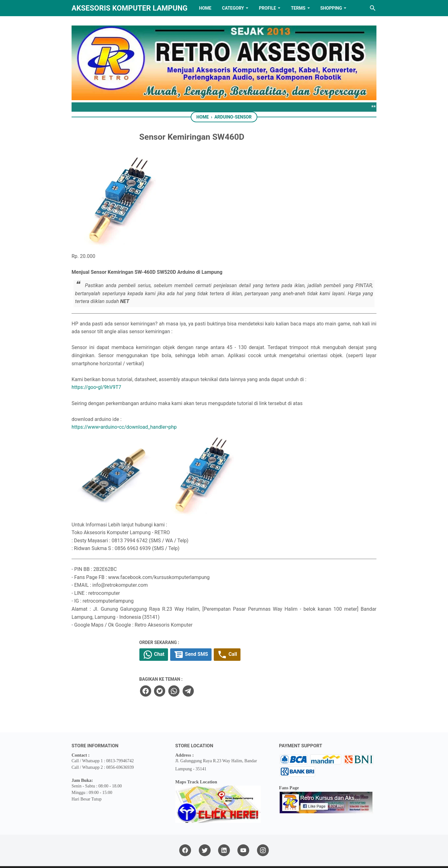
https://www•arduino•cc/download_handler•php (124, 409)
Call (281, 637)
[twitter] (207, 673)
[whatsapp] (221, 673)
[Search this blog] (373, 8)
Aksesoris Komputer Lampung (130, 8)
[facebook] (193, 673)
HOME (205, 8)
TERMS (298, 8)
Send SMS (242, 637)
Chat (203, 637)
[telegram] (235, 673)
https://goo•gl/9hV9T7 (97, 369)
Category (233, 8)
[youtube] (243, 832)
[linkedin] (224, 832)
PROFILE (267, 8)
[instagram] (263, 832)
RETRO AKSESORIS (242, 858)
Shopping (331, 8)
